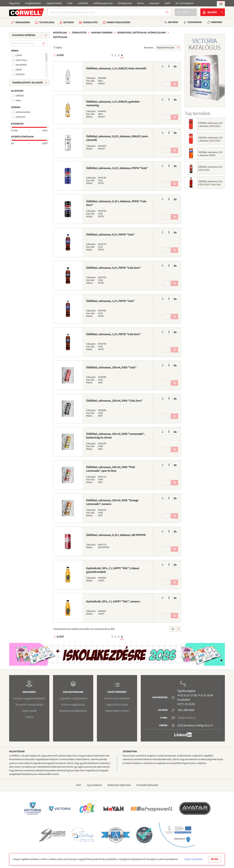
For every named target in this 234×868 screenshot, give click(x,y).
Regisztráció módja (117, 705)
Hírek (70, 3)
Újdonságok (195, 22)
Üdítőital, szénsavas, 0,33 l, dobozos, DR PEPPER (116, 535)
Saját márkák (29, 711)
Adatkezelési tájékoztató (119, 785)
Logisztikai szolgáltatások (73, 698)
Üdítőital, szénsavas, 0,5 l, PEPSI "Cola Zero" (113, 268)
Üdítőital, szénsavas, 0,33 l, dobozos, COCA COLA (210, 139)
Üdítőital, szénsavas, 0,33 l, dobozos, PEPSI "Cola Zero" (116, 203)
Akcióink (173, 22)
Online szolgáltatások (73, 705)
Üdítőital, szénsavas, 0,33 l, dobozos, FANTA (210, 154)
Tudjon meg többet (193, 859)
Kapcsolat (154, 3)
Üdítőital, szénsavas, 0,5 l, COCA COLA (211, 168)
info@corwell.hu (186, 718)
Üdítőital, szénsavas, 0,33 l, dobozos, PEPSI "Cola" (117, 168)
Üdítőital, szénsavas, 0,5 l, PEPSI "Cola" (110, 235)
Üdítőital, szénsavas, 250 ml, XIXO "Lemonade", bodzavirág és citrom (115, 436)
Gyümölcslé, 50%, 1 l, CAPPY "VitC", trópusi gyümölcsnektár (113, 570)
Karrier (141, 3)
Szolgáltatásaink (33, 3)
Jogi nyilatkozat (94, 785)
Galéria (29, 717)
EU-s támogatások (185, 3)
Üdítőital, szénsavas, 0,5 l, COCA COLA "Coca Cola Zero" (211, 184)
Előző (60, 55)
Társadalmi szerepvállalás (29, 705)
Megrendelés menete (117, 711)
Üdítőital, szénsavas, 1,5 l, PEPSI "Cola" (110, 301)
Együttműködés (54, 3)
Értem (215, 859)
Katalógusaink (125, 3)
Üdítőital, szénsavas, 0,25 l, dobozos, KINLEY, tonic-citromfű (117, 138)
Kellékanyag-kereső (103, 3)
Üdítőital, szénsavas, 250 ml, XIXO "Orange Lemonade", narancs (112, 502)
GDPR (167, 3)
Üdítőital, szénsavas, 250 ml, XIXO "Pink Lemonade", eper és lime (111, 469)
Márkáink (217, 22)
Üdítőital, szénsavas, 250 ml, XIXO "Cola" (111, 367)
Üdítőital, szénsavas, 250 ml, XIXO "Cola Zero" (114, 401)
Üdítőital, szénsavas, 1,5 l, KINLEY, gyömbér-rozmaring (113, 104)
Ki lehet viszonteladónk (117, 698)
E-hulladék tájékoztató (147, 785)
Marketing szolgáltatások (73, 711)
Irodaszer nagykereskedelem (29, 698)
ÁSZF (79, 785)
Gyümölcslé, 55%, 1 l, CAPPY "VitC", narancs (113, 601)
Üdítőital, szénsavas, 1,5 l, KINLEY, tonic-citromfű (116, 68)
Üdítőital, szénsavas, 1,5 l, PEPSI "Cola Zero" (113, 334)
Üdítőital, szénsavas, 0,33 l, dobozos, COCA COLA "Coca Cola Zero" (210, 126)
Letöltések (83, 3)
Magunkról (14, 3)
